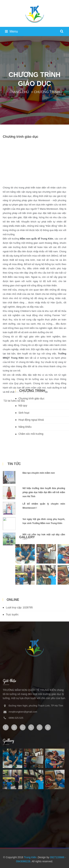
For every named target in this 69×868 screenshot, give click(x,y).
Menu (11, 31)
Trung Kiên (31, 857)
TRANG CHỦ (19, 92)
